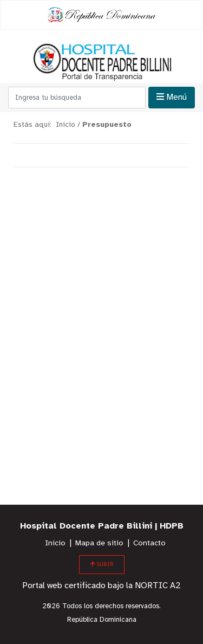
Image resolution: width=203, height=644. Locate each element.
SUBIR (102, 564)
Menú (172, 97)
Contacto (149, 543)
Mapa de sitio (99, 543)
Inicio (55, 543)
